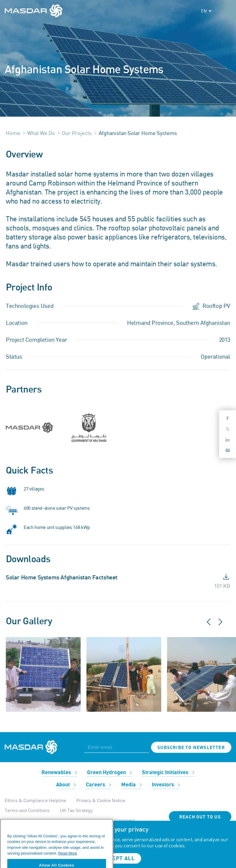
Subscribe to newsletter (191, 748)
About (66, 785)
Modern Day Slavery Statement (104, 820)
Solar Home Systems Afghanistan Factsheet (62, 578)
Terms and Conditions (27, 810)
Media (131, 785)
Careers (98, 785)
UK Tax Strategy (76, 810)
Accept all (118, 859)
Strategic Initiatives (168, 773)
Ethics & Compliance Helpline (35, 800)
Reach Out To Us (200, 817)
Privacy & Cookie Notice (101, 800)
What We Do (41, 133)
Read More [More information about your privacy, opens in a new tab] (68, 861)
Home (13, 133)
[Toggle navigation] (226, 11)
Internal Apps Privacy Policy (33, 820)
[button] (213, 624)
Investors (166, 785)
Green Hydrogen (109, 773)
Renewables (59, 773)
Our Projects (77, 133)
